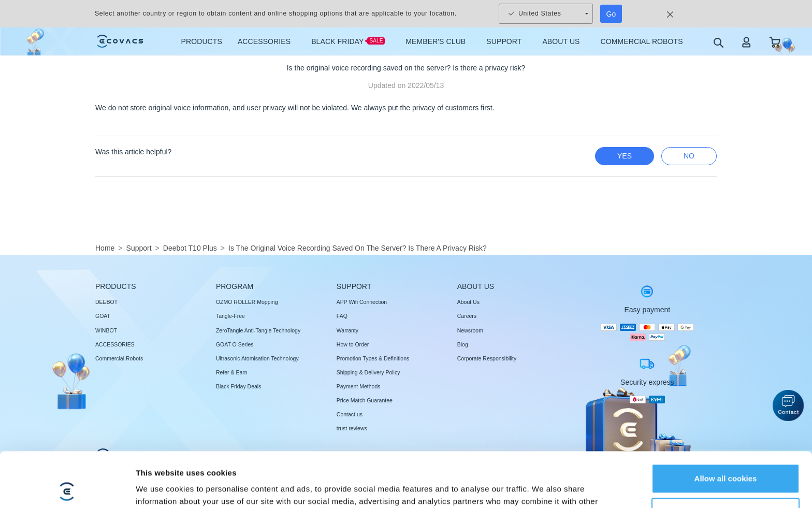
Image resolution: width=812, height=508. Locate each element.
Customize (726, 458)
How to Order (353, 344)
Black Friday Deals (239, 386)
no (689, 156)
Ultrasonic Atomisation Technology (257, 358)
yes (625, 156)
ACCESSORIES (115, 344)
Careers (467, 316)
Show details (160, 488)
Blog (463, 344)
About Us (468, 302)
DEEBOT (106, 302)
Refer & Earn (232, 372)
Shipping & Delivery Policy (368, 372)
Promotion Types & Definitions (373, 358)
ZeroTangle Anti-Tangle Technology (258, 330)
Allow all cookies (726, 424)
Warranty (347, 330)
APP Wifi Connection (362, 302)
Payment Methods (359, 386)
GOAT (103, 316)
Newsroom (470, 330)
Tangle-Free (230, 316)
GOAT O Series (235, 344)
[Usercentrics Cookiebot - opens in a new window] (67, 488)
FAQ (342, 316)
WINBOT (106, 330)
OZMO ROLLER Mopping (247, 302)
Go (611, 14)
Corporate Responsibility (487, 358)
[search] (718, 42)
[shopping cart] (775, 42)
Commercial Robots (119, 358)
